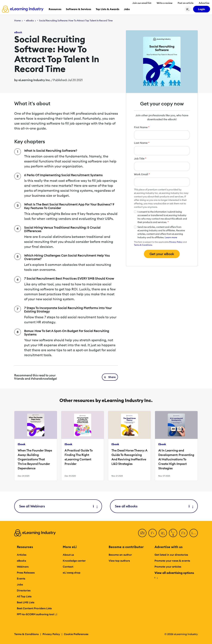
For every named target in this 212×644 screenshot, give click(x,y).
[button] (110, 377)
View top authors (119, 561)
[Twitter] (153, 533)
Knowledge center (74, 561)
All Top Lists (24, 596)
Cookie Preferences (76, 634)
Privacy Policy (176, 242)
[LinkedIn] (163, 533)
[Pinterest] (183, 533)
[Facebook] (142, 533)
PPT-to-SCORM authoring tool (37, 614)
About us (68, 555)
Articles (22, 555)
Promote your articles (168, 567)
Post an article (186, 3)
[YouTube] (173, 533)
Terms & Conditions (143, 245)
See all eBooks (154, 506)
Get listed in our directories (171, 555)
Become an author (120, 555)
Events (21, 578)
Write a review (165, 3)
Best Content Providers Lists (34, 608)
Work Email (142, 174)
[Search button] (188, 9)
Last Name (142, 143)
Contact (68, 567)
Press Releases (26, 573)
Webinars (23, 567)
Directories (24, 590)
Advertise (204, 3)
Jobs (20, 584)
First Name (142, 127)
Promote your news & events (172, 561)
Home (17, 21)
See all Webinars (58, 506)
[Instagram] (194, 533)
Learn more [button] (171, 237)
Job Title (140, 158)
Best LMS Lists (26, 602)
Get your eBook (162, 254)
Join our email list (142, 3)
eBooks (30, 21)
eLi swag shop (72, 573)
